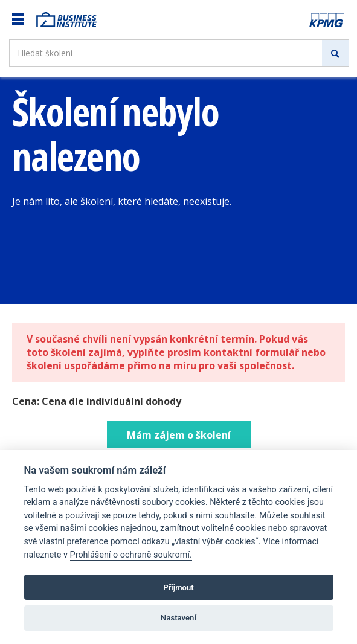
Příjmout (178, 588)
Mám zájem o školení (179, 435)
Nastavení (178, 618)
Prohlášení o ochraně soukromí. (131, 555)
